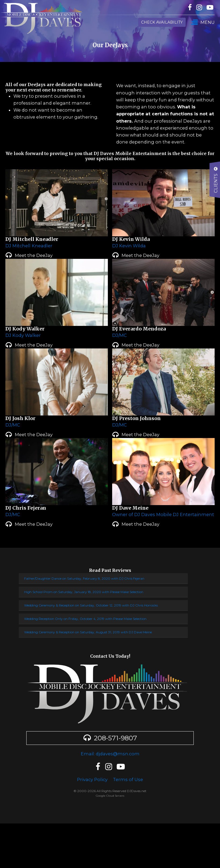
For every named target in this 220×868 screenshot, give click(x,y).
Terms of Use (128, 779)
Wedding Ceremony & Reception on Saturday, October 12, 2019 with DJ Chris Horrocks (91, 605)
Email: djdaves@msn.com (110, 754)
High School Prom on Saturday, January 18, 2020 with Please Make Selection (84, 592)
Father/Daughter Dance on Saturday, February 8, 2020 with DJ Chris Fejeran (84, 578)
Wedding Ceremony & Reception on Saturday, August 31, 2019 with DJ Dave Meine (88, 632)
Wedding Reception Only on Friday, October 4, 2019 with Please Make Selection (85, 619)
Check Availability (162, 22)
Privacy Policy (92, 779)
